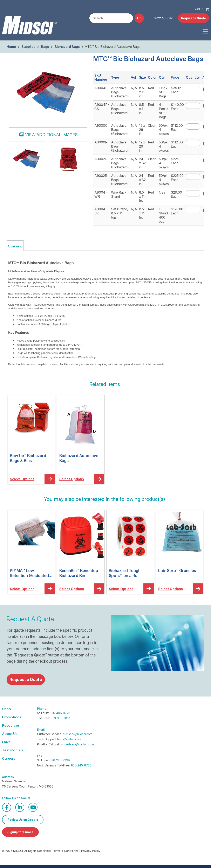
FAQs (6, 742)
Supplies (29, 47)
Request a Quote (193, 18)
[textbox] (111, 18)
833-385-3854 (61, 718)
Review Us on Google (23, 820)
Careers (9, 758)
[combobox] (111, 18)
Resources (11, 725)
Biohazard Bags (67, 47)
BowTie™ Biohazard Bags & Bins (28, 458)
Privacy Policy (91, 851)
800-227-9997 (161, 18)
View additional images (51, 135)
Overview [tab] (15, 246)
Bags (45, 47)
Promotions (12, 717)
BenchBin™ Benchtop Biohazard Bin (79, 573)
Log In (199, 9)
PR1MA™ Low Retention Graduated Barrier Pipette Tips (29, 573)
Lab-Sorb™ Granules (177, 571)
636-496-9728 (60, 713)
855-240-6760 (81, 765)
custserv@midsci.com (77, 734)
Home (11, 47)
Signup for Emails (20, 832)
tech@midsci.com (69, 739)
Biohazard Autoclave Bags (79, 458)
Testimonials (13, 750)
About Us (10, 734)
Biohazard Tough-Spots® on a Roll (125, 573)
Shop (6, 709)
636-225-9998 (60, 760)
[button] (207, 9)
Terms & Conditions (65, 851)
